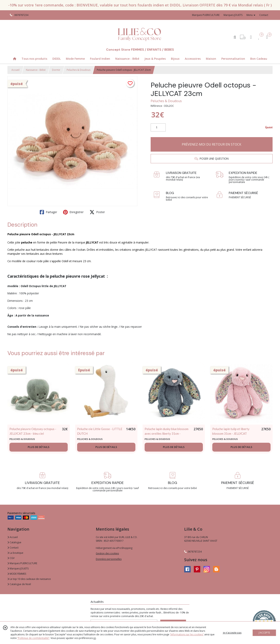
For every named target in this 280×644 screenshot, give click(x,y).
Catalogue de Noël (19, 584)
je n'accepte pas (232, 633)
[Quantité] (158, 127)
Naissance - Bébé (36, 70)
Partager (48, 212)
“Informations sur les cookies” (187, 634)
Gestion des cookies (107, 553)
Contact (264, 15)
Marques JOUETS (18, 569)
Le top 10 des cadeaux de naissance (29, 579)
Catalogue (14, 542)
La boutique (15, 553)
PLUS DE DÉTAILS (39, 447)
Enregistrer (73, 212)
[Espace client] (251, 37)
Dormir (56, 70)
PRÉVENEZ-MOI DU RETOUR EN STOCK (212, 144)
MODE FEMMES (17, 574)
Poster (97, 212)
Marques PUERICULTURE (22, 563)
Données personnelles (109, 559)
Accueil (15, 70)
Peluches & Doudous (79, 70)
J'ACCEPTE (264, 633)
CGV (11, 558)
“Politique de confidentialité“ (33, 638)
